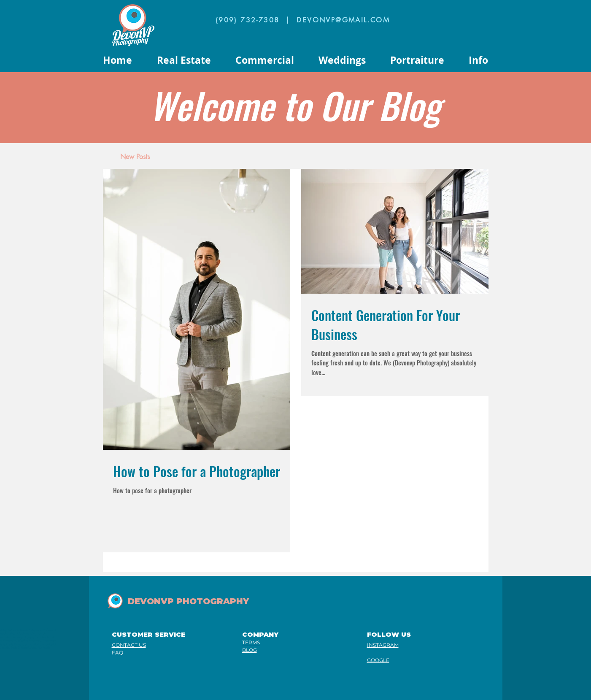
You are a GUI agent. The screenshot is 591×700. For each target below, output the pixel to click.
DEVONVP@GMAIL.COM (343, 20)
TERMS (251, 642)
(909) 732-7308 (248, 20)
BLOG (250, 650)
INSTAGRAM (383, 645)
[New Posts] (135, 157)
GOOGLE (378, 660)
